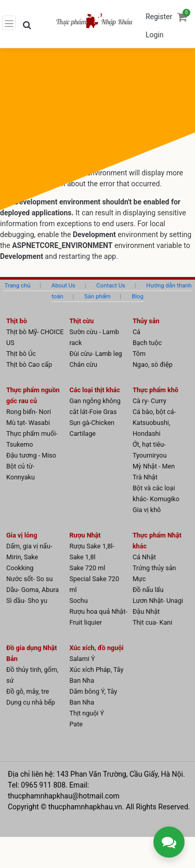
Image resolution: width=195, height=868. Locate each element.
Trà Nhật (145, 477)
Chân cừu (83, 364)
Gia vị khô (147, 510)
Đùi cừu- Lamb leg (95, 354)
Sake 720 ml (87, 568)
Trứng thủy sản (154, 568)
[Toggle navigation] (9, 23)
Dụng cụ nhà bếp (31, 702)
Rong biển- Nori (29, 412)
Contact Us (111, 285)
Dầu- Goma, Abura (32, 590)
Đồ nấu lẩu (148, 590)
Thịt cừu (81, 321)
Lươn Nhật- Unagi (158, 601)
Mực (139, 579)
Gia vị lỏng (22, 535)
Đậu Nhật (146, 611)
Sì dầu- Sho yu (27, 601)
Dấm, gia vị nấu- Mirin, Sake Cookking (29, 557)
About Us (63, 285)
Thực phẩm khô (155, 390)
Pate (76, 724)
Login (155, 35)
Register (159, 17)
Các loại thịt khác (94, 390)
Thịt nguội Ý (87, 713)
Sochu (78, 601)
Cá (136, 332)
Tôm (139, 354)
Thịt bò (17, 321)
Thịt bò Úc (21, 354)
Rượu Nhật (85, 535)
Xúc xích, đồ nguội (96, 648)
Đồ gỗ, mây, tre (28, 691)
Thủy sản (146, 321)
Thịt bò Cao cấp (29, 364)
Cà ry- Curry (149, 401)
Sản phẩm (97, 296)
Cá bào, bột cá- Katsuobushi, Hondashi (154, 423)
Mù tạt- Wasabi (28, 423)
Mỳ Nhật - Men (154, 466)
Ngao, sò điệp (153, 364)
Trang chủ (17, 285)
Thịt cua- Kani (153, 622)
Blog (138, 296)
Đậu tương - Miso (31, 455)
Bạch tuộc (147, 343)
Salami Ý (82, 659)
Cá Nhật (144, 557)
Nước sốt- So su (29, 579)
